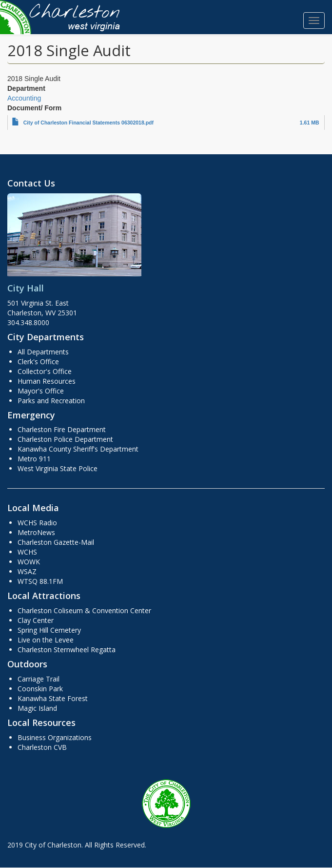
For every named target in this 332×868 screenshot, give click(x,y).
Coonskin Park (40, 689)
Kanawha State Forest (53, 698)
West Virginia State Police (58, 468)
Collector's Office (45, 371)
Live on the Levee (46, 640)
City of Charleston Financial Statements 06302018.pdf (88, 123)
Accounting (24, 98)
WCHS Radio (37, 523)
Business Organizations (55, 737)
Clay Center (36, 620)
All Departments (43, 352)
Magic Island (37, 708)
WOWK (29, 562)
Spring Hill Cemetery (49, 630)
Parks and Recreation (51, 401)
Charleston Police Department (65, 439)
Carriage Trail (39, 679)
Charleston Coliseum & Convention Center (84, 610)
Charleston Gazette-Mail (56, 542)
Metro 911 (34, 459)
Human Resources (47, 381)
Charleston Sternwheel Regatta (67, 650)
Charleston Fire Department (62, 429)
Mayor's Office (41, 391)
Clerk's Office (38, 362)
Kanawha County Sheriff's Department (78, 449)
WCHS (27, 552)
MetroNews (36, 532)
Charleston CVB (42, 747)
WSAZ (27, 571)
